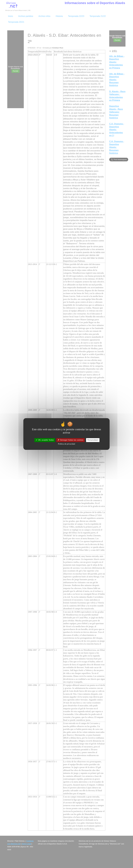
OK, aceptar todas (45, 440)
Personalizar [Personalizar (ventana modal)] (93, 440)
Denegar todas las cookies (70, 440)
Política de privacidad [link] (67, 444)
